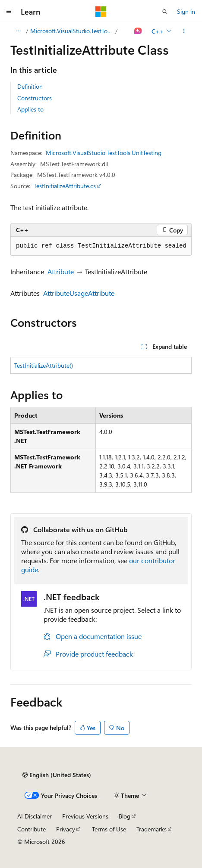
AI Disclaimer (35, 816)
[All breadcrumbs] (18, 31)
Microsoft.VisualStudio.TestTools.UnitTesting (72, 31)
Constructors (35, 98)
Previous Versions (85, 816)
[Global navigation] (9, 12)
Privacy (66, 829)
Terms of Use (109, 829)
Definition (30, 86)
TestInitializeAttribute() (44, 365)
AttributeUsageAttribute (79, 293)
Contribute (32, 829)
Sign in (186, 11)
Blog (125, 816)
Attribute (61, 271)
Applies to (30, 109)
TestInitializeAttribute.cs (65, 186)
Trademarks (151, 829)
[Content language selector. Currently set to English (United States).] (57, 775)
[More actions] (184, 31)
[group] (101, 246)
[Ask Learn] (138, 31)
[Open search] (165, 12)
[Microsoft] (101, 12)
